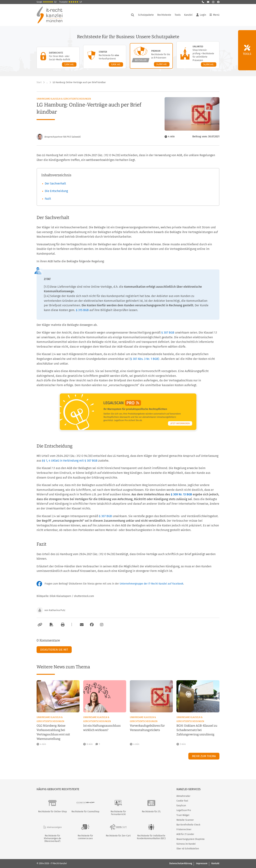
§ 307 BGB (168, 333)
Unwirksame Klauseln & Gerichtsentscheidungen (64, 99)
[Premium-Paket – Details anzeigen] (151, 56)
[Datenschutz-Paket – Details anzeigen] (58, 58)
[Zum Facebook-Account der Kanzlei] (92, 625)
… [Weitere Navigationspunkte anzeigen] (47, 82)
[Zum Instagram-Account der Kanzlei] (102, 625)
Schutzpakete (146, 15)
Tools (178, 15)
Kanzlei (188, 15)
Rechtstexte (164, 15)
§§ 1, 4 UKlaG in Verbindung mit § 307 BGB (70, 461)
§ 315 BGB (83, 310)
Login (201, 15)
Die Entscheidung (56, 191)
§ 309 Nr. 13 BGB (182, 494)
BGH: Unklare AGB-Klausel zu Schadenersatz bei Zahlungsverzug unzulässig (197, 730)
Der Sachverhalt (55, 183)
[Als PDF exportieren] (51, 625)
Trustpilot (70, 2)
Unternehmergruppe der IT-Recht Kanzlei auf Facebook (151, 584)
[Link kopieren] (39, 625)
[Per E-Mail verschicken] (81, 625)
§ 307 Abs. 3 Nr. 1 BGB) (145, 359)
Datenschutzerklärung (181, 863)
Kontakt (215, 863)
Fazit (48, 199)
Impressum (202, 863)
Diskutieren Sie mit (54, 650)
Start (39, 82)
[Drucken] (62, 625)
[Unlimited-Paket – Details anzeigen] (198, 55)
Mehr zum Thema (204, 756)
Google (47, 2)
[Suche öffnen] (133, 15)
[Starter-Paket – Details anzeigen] (105, 57)
